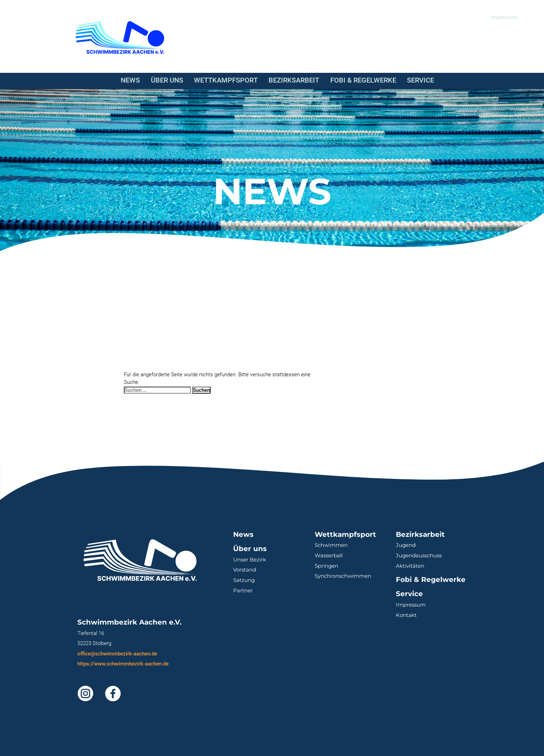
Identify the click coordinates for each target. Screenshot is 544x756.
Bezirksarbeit (294, 80)
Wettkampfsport (226, 80)
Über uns (167, 80)
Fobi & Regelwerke (363, 80)
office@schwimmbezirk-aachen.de (117, 654)
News (130, 80)
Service (420, 80)
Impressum (504, 17)
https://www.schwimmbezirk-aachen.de (123, 664)
